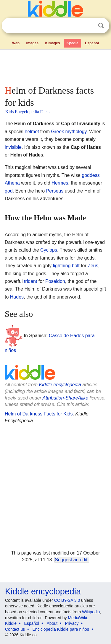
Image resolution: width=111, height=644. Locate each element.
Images (32, 43)
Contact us (15, 629)
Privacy (72, 623)
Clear (89, 26)
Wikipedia (91, 612)
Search (101, 26)
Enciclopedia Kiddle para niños (61, 629)
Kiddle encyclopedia (60, 385)
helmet (32, 132)
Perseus (55, 191)
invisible (13, 147)
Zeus (93, 266)
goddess (91, 175)
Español (92, 43)
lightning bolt (66, 266)
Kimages (52, 43)
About (52, 623)
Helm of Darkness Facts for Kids (39, 414)
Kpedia (73, 43)
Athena (12, 183)
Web (16, 43)
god (9, 191)
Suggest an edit (71, 560)
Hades (17, 297)
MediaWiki (77, 618)
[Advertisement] (55, 66)
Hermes (60, 183)
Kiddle (11, 623)
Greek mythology (69, 132)
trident (30, 281)
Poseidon (55, 281)
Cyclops (49, 250)
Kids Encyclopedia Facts (27, 112)
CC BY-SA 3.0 (67, 600)
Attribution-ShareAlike (65, 398)
